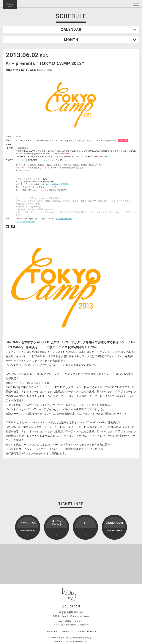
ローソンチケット (47, 160)
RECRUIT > (67, 632)
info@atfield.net (65, 219)
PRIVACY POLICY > (87, 632)
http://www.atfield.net (25, 221)
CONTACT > (51, 632)
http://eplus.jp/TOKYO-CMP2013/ (56, 184)
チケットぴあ (22, 160)
